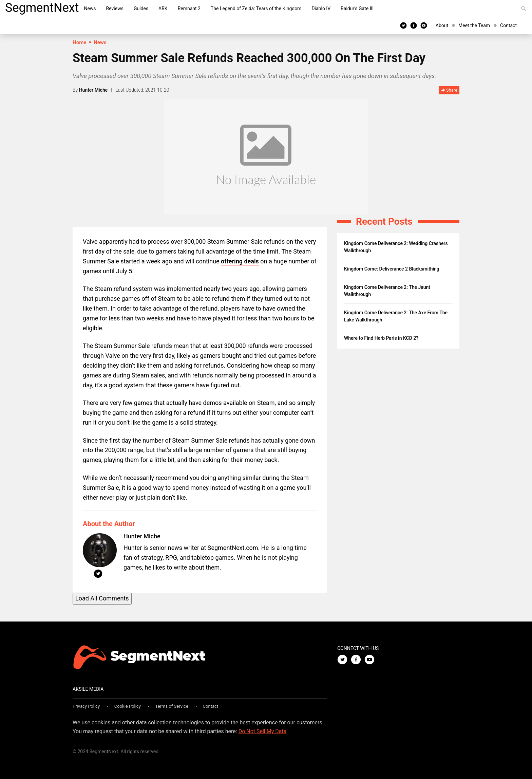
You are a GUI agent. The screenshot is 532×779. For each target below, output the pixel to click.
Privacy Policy (86, 706)
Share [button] (449, 90)
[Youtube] (424, 25)
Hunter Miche (93, 90)
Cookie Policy (128, 706)
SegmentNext (42, 8)
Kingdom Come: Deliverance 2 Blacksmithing (392, 269)
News (90, 8)
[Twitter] (403, 25)
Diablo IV (321, 8)
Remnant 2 (189, 8)
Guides (141, 8)
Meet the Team (474, 25)
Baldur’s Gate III (357, 8)
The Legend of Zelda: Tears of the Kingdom (256, 8)
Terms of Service (172, 706)
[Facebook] (414, 25)
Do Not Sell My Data (263, 731)
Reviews (115, 8)
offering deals (240, 261)
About (442, 25)
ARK (163, 8)
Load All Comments (102, 598)
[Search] (524, 8)
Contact (508, 25)
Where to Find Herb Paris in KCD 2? (381, 338)
